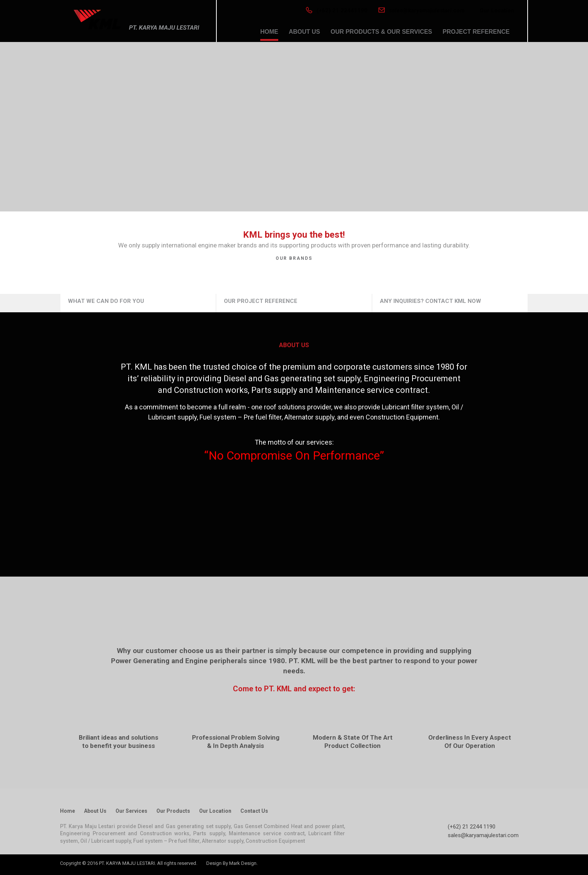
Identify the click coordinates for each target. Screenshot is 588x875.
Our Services (131, 811)
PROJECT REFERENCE (476, 32)
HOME (269, 32)
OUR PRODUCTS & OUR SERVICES (381, 32)
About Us (95, 811)
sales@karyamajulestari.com (421, 10)
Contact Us (254, 811)
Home (67, 811)
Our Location (497, 10)
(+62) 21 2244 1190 (472, 827)
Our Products (173, 811)
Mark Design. (243, 863)
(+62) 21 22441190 (337, 10)
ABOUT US (304, 32)
